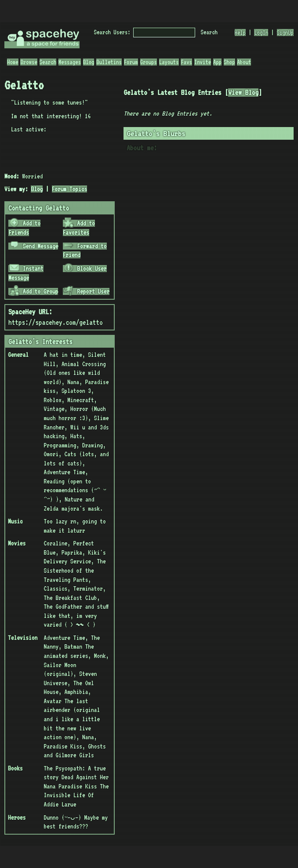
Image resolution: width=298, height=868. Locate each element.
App (217, 62)
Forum (131, 62)
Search (209, 32)
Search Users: (112, 32)
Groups (149, 62)
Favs (186, 62)
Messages (70, 62)
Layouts (169, 62)
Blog (89, 62)
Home (13, 62)
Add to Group (34, 291)
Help (240, 33)
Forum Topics (70, 189)
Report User (86, 291)
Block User (85, 269)
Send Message (34, 246)
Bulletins (109, 62)
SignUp (285, 33)
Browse (29, 62)
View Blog (243, 93)
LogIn (261, 33)
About (244, 62)
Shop (229, 62)
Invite (203, 62)
